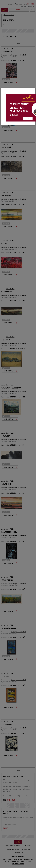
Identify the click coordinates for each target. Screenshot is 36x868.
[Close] (33, 90)
